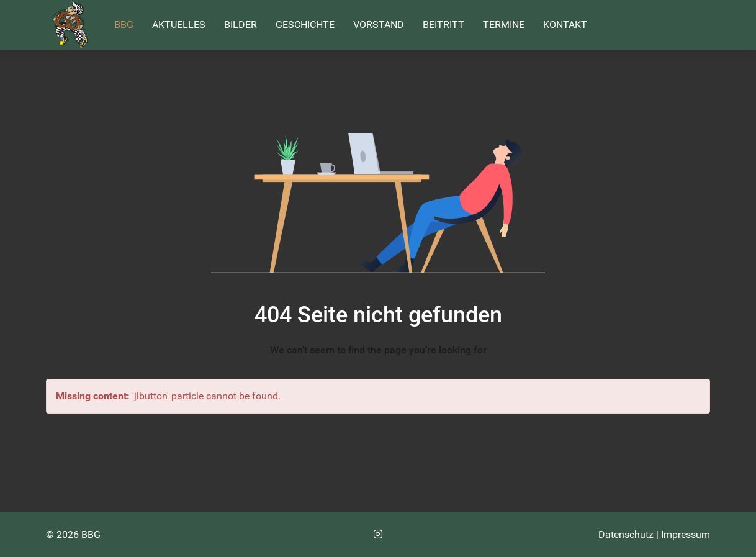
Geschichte (305, 25)
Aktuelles (179, 25)
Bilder (241, 25)
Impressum (686, 534)
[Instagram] (378, 534)
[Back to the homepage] (71, 25)
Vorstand (379, 25)
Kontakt (565, 25)
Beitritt (443, 25)
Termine (504, 25)
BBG (124, 25)
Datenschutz (626, 534)
